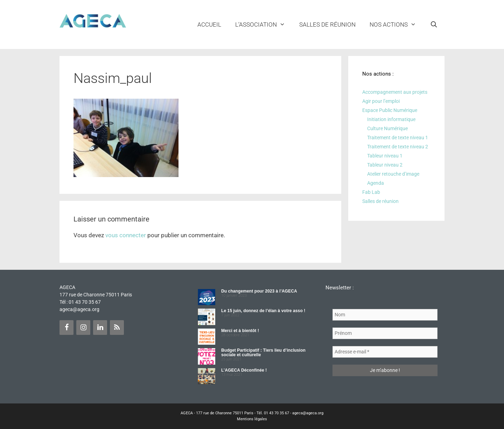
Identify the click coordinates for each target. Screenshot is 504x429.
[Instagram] (83, 328)
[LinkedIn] (100, 328)
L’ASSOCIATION (264, 24)
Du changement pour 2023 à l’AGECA (259, 291)
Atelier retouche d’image (393, 174)
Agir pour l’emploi (381, 101)
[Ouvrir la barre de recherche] (434, 24)
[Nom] (385, 315)
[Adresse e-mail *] (385, 352)
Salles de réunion (327, 24)
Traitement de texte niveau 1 (398, 138)
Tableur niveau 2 (385, 165)
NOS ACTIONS (396, 24)
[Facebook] (66, 328)
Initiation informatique (391, 119)
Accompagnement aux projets (395, 92)
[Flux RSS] (117, 328)
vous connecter (126, 235)
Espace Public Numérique (390, 110)
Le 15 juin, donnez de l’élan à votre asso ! (263, 311)
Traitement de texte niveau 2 (398, 147)
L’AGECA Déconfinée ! (244, 370)
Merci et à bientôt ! (240, 331)
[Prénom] (385, 333)
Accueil (209, 24)
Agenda (376, 183)
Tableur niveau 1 (385, 156)
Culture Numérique (387, 128)
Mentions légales (252, 419)
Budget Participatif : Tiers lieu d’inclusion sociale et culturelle (263, 353)
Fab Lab (371, 192)
